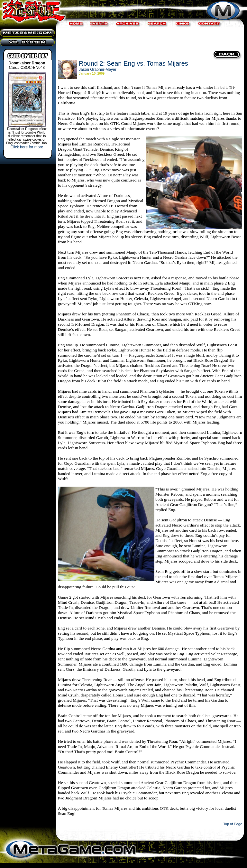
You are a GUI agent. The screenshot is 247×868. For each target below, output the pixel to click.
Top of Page (233, 824)
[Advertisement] (149, 39)
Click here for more (27, 147)
